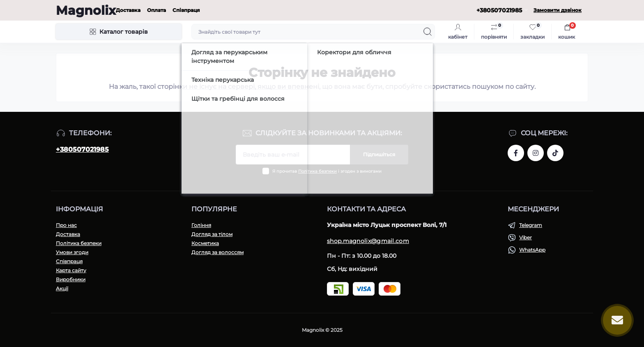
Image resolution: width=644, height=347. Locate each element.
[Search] (428, 32)
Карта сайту (71, 270)
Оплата (156, 10)
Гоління (201, 225)
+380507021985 (82, 149)
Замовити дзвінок (558, 10)
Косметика (205, 243)
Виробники (71, 279)
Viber (526, 237)
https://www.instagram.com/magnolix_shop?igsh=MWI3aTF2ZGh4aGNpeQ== (536, 153)
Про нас (66, 225)
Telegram (531, 225)
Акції (62, 288)
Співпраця (186, 10)
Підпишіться (379, 154)
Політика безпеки (317, 171)
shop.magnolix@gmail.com (368, 241)
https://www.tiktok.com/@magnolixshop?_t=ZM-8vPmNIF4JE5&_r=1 (555, 153)
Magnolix (86, 10)
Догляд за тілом (212, 234)
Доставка (128, 10)
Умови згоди (72, 252)
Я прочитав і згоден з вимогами (327, 171)
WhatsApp (532, 250)
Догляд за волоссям (217, 252)
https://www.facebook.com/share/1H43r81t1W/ (516, 153)
